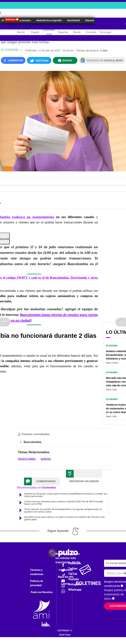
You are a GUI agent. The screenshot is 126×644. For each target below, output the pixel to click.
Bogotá (35, 32)
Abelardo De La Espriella (49, 20)
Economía (91, 32)
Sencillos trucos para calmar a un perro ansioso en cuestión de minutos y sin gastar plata (64, 518)
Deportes (63, 32)
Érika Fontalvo (23, 20)
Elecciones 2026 (49, 32)
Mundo (77, 32)
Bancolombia (27, 459)
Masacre (90, 20)
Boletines (11, 19)
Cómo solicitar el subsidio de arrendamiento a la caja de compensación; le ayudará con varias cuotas (63, 510)
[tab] (42, 481)
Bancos (46, 459)
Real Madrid (74, 20)
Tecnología (105, 32)
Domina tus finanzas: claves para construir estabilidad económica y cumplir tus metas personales (66, 495)
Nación (21, 32)
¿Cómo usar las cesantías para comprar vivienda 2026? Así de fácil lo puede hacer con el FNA (64, 503)
